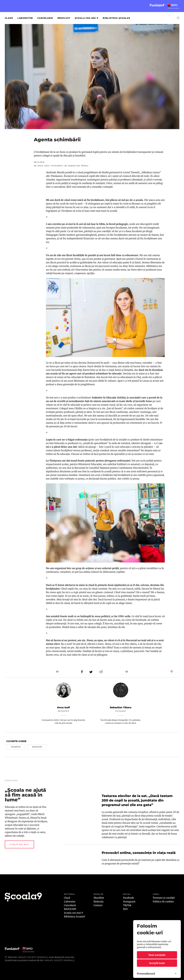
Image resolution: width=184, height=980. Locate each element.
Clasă (9, 18)
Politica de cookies (163, 901)
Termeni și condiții (164, 898)
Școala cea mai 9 (86, 18)
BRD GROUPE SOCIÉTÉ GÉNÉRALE (57, 960)
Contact (98, 905)
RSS (125, 909)
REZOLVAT (64, 18)
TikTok (127, 905)
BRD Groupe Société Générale (30, 957)
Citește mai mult (19, 844)
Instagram (129, 901)
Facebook (128, 898)
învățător (16, 747)
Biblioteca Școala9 (116, 18)
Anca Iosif (63, 707)
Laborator (25, 18)
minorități (37, 747)
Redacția (99, 901)
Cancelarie (45, 18)
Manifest (99, 898)
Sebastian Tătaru (121, 707)
